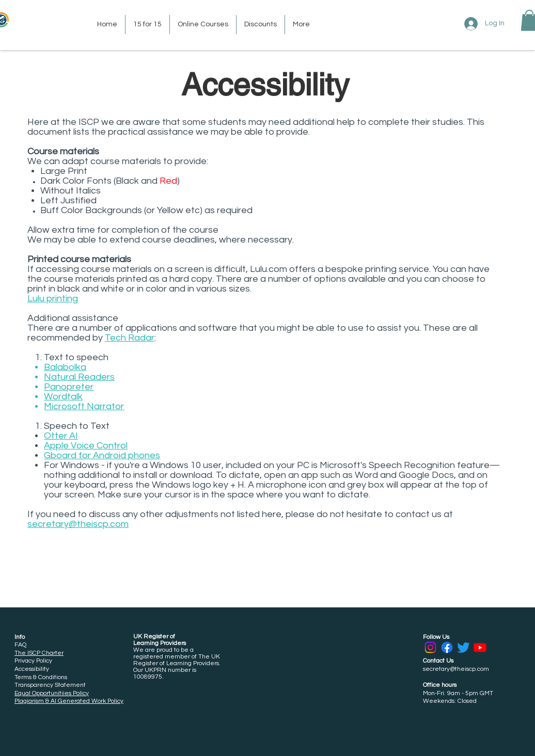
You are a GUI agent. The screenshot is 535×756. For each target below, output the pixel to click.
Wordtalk (63, 397)
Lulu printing (53, 299)
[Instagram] (430, 647)
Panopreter (69, 387)
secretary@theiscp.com (78, 524)
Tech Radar (130, 338)
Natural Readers (79, 377)
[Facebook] (447, 647)
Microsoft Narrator (84, 406)
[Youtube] (480, 647)
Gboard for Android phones (102, 455)
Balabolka (65, 367)
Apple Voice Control (86, 446)
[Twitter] (463, 647)
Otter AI (61, 436)
